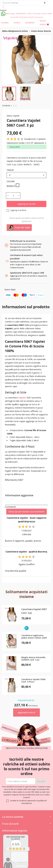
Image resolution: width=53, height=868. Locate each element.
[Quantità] (14, 196)
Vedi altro (20, 866)
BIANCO (13, 186)
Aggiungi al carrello (27, 204)
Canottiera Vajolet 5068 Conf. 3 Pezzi (33, 681)
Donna (5, 23)
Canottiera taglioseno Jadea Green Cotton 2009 (34, 637)
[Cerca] (24, 3)
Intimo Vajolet (13, 116)
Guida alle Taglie (19, 228)
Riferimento (11, 480)
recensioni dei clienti (16, 838)
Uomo (17, 23)
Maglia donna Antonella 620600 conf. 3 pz (33, 659)
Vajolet (22, 398)
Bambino (30, 23)
